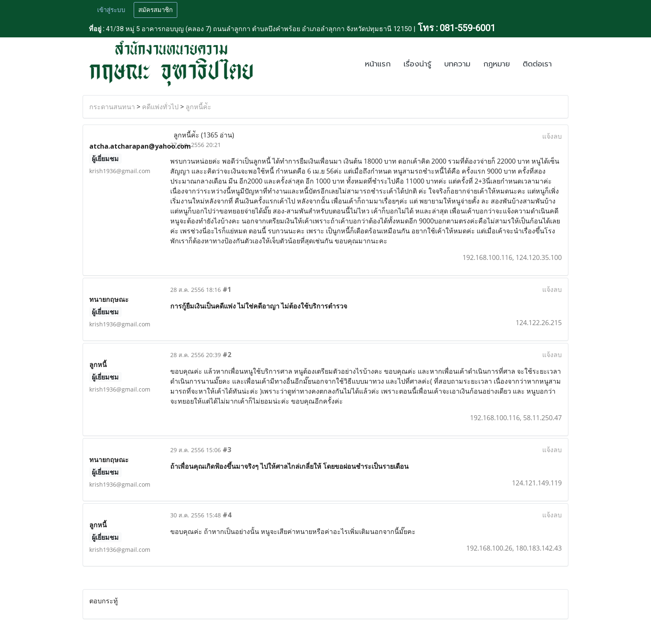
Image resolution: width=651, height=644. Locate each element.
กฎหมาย (497, 64)
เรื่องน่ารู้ (417, 64)
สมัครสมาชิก (155, 10)
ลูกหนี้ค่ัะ (198, 107)
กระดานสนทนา (112, 107)
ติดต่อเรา (537, 64)
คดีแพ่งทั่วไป (160, 107)
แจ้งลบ (552, 136)
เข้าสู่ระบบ (111, 10)
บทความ (457, 64)
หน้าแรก (378, 64)
